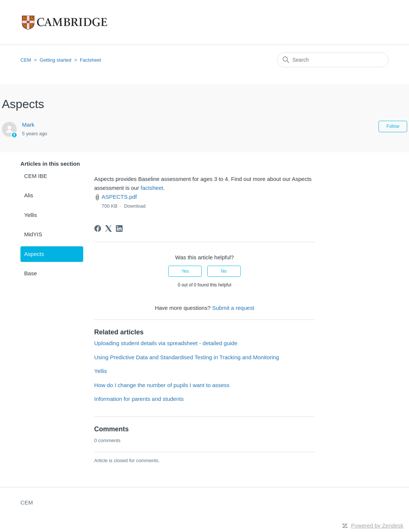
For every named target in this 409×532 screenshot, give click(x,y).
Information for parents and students (139, 399)
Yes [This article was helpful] (185, 271)
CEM (26, 60)
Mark (28, 125)
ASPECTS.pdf (119, 197)
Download (135, 206)
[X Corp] (108, 228)
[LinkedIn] (119, 228)
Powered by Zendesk (377, 525)
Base (30, 273)
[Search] (333, 60)
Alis (29, 195)
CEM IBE (36, 176)
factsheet (152, 188)
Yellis (30, 215)
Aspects (34, 254)
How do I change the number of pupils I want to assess (162, 385)
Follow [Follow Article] (393, 126)
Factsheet (90, 60)
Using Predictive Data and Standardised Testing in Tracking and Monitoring (187, 357)
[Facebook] (98, 228)
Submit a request (233, 308)
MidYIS (33, 234)
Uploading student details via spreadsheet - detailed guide (166, 343)
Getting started (56, 60)
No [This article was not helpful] (224, 271)
